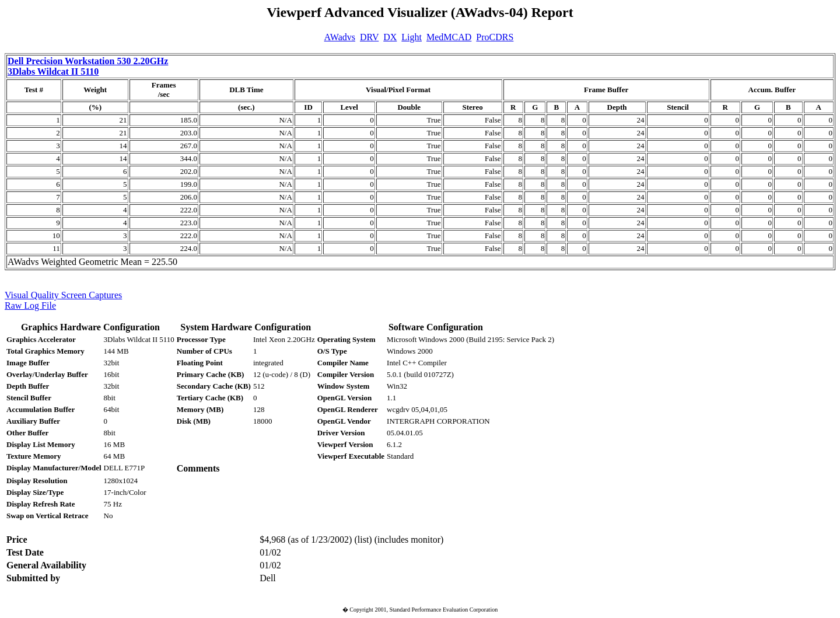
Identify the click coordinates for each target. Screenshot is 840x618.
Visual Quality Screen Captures (63, 295)
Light (412, 37)
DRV (369, 37)
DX (390, 37)
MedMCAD (449, 37)
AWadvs (340, 37)
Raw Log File (30, 305)
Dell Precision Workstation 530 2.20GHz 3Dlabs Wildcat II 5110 (88, 66)
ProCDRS (495, 37)
